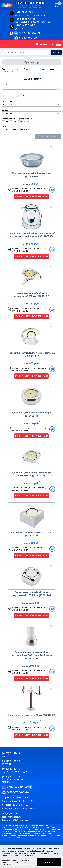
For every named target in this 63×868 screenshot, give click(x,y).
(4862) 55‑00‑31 (25, 19)
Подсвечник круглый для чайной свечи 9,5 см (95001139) (31, 354)
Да (7, 122)
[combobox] (31, 105)
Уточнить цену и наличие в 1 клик (31, 196)
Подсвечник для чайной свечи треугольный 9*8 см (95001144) (31, 294)
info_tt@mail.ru (10, 813)
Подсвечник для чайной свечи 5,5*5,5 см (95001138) (32, 534)
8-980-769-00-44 (30, 38)
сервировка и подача (45, 69)
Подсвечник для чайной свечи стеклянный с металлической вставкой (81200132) (31, 235)
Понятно (49, 862)
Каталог (15, 69)
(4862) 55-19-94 (11, 753)
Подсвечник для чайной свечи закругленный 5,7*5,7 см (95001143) (32, 594)
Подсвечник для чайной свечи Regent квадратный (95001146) (32, 474)
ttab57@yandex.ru (12, 817)
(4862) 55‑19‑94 (25, 26)
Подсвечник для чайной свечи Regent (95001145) (32, 414)
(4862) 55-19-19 (20, 191)
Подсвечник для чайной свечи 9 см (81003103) (31, 175)
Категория (7, 101)
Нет (15, 122)
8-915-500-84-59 (29, 33)
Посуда (27, 69)
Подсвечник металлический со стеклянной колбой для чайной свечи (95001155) (31, 655)
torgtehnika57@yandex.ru (15, 820)
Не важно (25, 122)
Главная (5, 69)
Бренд (5, 110)
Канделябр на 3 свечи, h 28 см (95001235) (32, 715)
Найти (56, 52)
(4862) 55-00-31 (11, 776)
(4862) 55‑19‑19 (25, 12)
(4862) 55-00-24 (11, 761)
